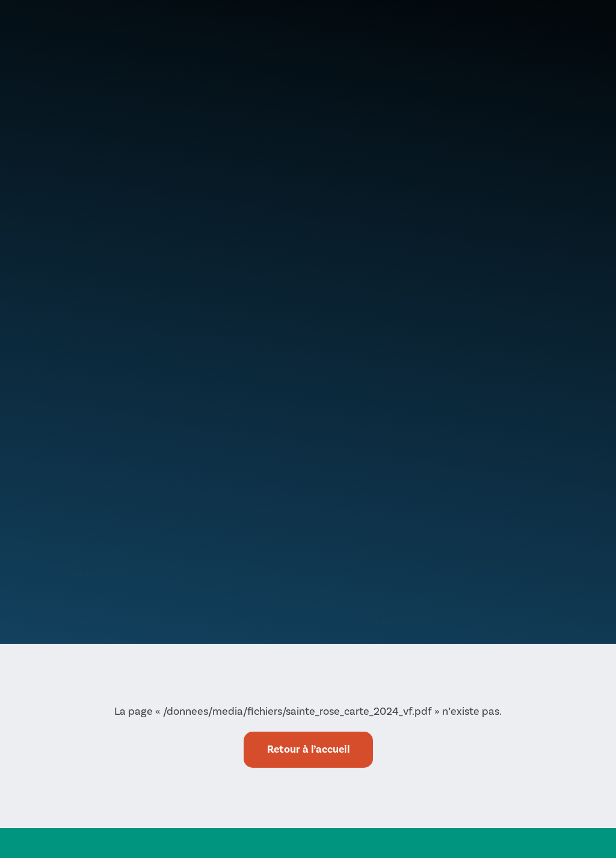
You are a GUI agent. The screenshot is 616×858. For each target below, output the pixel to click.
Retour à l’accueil (308, 749)
